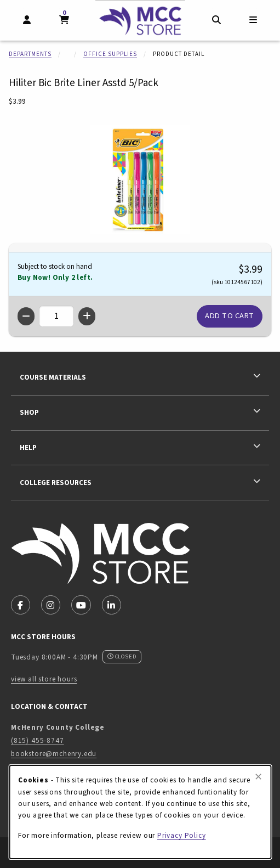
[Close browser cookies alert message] (258, 777)
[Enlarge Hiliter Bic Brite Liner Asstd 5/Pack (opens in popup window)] (140, 179)
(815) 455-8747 (38, 740)
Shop (29, 412)
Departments (30, 54)
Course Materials (53, 377)
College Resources (56, 483)
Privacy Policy (182, 835)
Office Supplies (110, 54)
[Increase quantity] (87, 316)
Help (28, 447)
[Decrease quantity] (26, 316)
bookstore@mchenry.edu (54, 754)
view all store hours (44, 679)
